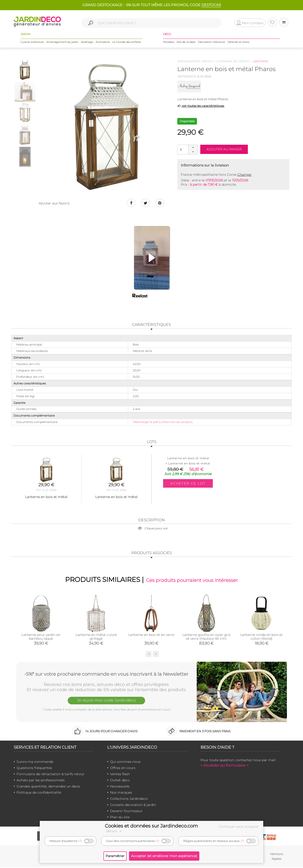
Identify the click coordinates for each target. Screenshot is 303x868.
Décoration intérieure (212, 42)
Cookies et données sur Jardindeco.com (151, 826)
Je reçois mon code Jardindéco (106, 701)
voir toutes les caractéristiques (201, 106)
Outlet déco (120, 781)
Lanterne (261, 61)
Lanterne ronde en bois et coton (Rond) (261, 637)
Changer (245, 175)
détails (115, 831)
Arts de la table (186, 42)
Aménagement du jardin (62, 42)
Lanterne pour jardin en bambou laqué (41, 637)
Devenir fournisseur (126, 811)
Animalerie (103, 42)
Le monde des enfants (127, 42)
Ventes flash (120, 774)
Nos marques (121, 793)
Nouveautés (120, 787)
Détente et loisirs (238, 42)
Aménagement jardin (195, 61)
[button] (193, 147)
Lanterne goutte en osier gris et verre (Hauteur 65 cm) (206, 637)
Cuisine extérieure (32, 42)
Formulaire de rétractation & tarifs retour (51, 774)
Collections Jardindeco (129, 799)
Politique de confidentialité (39, 793)
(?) (80, 841)
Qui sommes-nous (125, 762)
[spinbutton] (187, 149)
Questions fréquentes (34, 768)
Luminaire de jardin (232, 61)
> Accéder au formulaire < (224, 766)
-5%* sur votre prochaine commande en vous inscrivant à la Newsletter (106, 674)
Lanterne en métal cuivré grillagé (96, 637)
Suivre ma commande (35, 762)
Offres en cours (123, 768)
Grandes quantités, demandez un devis (48, 787)
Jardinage (87, 42)
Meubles (169, 42)
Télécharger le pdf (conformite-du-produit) (163, 422)
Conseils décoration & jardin (133, 805)
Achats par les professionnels (41, 781)
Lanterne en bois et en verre (151, 635)
